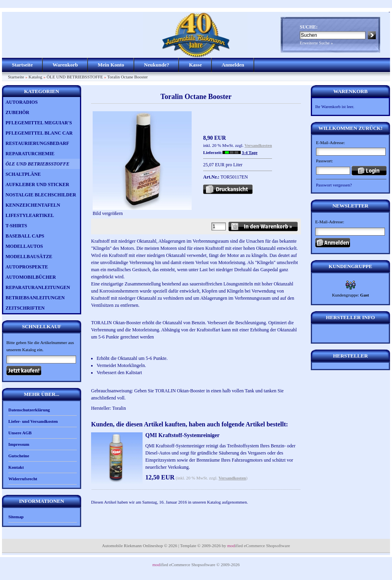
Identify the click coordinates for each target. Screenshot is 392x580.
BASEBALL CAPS (25, 236)
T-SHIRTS (16, 226)
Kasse (195, 65)
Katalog (35, 77)
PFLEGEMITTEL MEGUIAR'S (39, 123)
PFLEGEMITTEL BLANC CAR (39, 133)
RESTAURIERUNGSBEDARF (37, 143)
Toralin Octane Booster (127, 77)
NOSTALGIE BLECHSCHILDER (41, 195)
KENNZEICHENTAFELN (33, 205)
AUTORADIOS (22, 102)
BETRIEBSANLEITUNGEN (35, 298)
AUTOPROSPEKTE (27, 267)
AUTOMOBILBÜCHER (31, 277)
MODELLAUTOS (24, 246)
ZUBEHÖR (17, 112)
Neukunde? (157, 65)
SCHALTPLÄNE (23, 174)
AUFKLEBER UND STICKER (37, 184)
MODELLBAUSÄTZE (29, 257)
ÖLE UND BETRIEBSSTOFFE (75, 77)
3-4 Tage (250, 152)
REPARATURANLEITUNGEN (38, 287)
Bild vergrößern (142, 211)
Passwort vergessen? (334, 185)
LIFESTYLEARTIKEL (30, 215)
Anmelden (233, 65)
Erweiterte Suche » (316, 43)
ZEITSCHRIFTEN (25, 308)
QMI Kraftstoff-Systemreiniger (183, 435)
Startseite (22, 65)
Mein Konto (111, 65)
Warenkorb (65, 65)
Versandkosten (258, 145)
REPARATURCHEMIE (30, 154)
